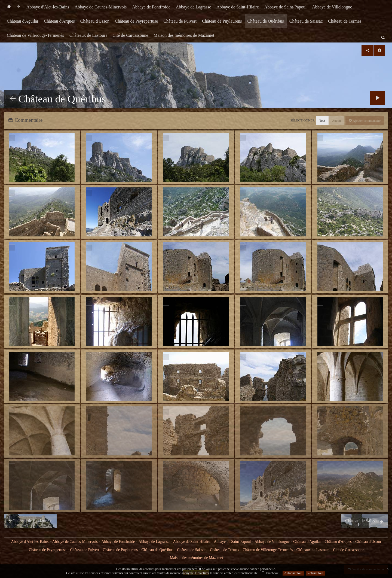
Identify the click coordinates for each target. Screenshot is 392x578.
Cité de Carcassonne (131, 35)
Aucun (336, 121)
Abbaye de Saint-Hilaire (238, 7)
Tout (322, 121)
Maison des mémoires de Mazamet (184, 35)
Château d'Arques (59, 21)
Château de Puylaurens (222, 21)
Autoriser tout (293, 573)
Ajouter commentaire (366, 121)
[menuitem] (9, 7)
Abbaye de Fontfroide (151, 7)
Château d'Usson (95, 21)
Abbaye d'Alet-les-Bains (48, 7)
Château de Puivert (180, 21)
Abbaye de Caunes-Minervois (101, 7)
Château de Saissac (306, 21)
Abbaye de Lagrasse (194, 7)
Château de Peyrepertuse (136, 21)
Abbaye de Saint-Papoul (286, 7)
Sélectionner (303, 120)
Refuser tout (315, 573)
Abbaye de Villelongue (332, 7)
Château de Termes (345, 21)
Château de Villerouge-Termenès (35, 35)
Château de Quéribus (266, 21)
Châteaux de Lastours (88, 35)
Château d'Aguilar (23, 21)
